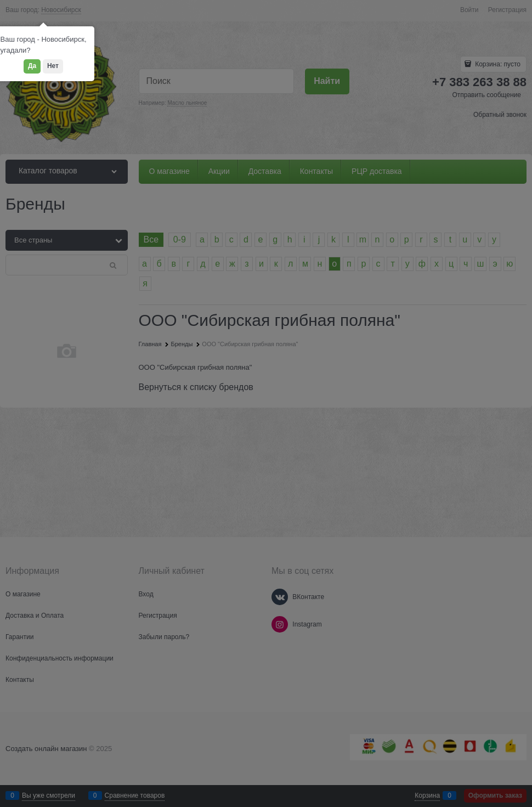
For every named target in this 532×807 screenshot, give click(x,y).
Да (32, 66)
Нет (53, 66)
